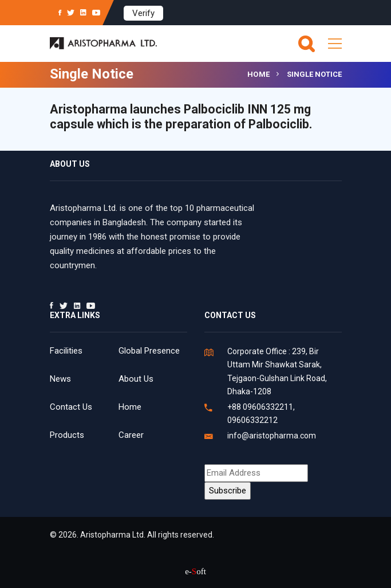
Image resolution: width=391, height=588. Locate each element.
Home (259, 74)
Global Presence (149, 351)
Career (131, 435)
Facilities (66, 351)
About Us (136, 379)
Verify (143, 13)
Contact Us (71, 407)
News (60, 379)
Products (67, 435)
